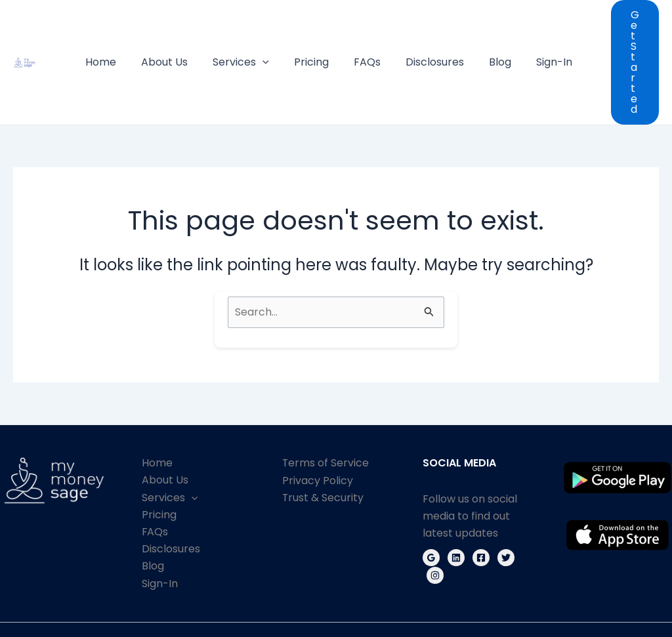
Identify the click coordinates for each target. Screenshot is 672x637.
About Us (181, 36)
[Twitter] (506, 506)
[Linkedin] (456, 506)
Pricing (321, 36)
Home (122, 36)
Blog (497, 36)
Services (254, 36)
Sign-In (548, 36)
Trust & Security (323, 446)
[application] (276, 36)
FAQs (372, 36)
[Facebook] (481, 506)
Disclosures (436, 36)
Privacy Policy (318, 428)
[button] (631, 36)
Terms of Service (326, 411)
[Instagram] (435, 524)
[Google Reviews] (431, 506)
